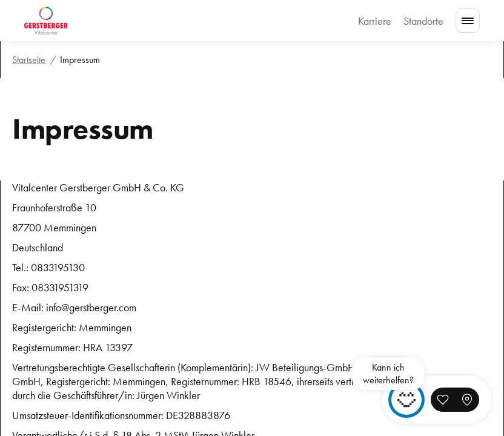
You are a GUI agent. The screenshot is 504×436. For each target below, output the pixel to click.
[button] (443, 400)
